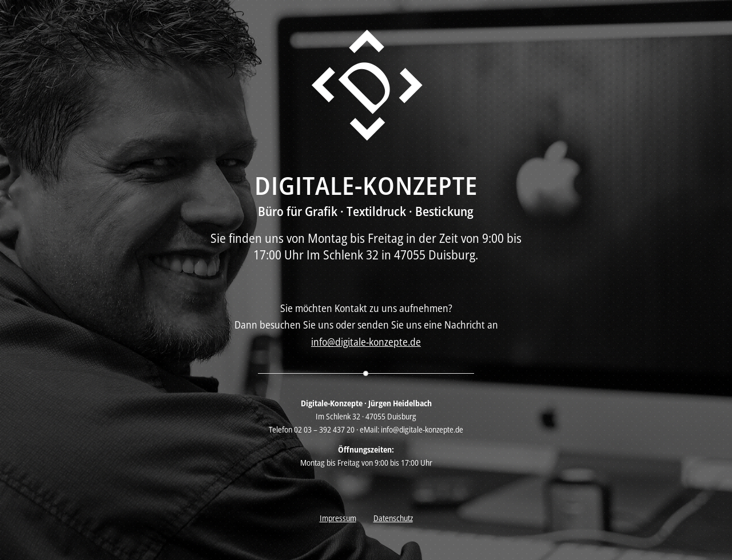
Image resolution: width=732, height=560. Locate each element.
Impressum (338, 518)
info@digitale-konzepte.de (366, 342)
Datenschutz (393, 518)
